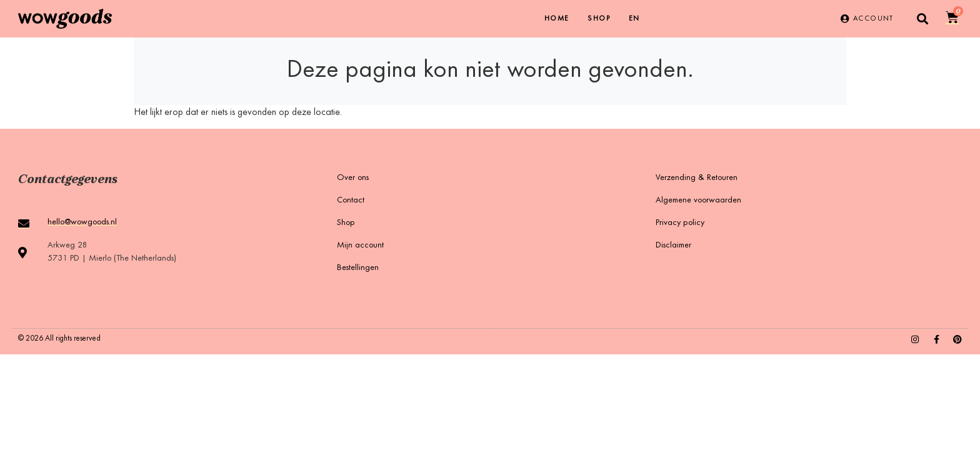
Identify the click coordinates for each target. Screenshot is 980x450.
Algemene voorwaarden (698, 201)
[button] (923, 19)
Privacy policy (680, 223)
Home (557, 19)
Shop (599, 19)
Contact (351, 201)
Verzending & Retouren (697, 178)
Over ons (353, 178)
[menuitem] (634, 19)
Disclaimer (673, 246)
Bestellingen (358, 268)
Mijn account (360, 246)
